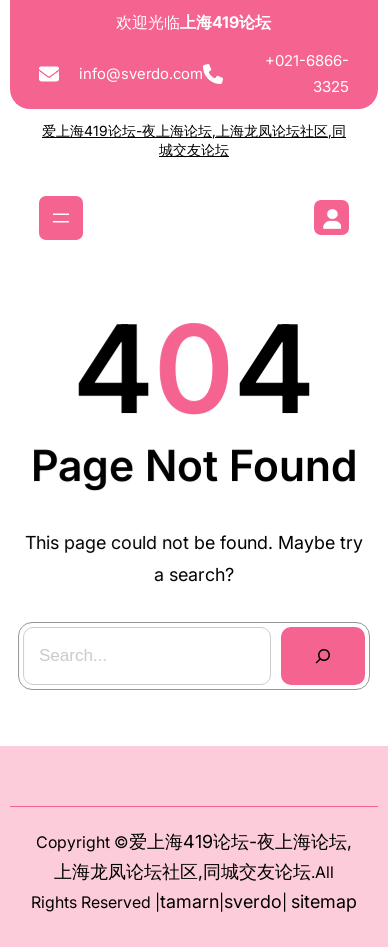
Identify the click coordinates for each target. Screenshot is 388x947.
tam (176, 901)
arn (205, 901)
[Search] (322, 656)
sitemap (324, 901)
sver (242, 901)
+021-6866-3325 (307, 73)
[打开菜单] (61, 218)
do (271, 901)
